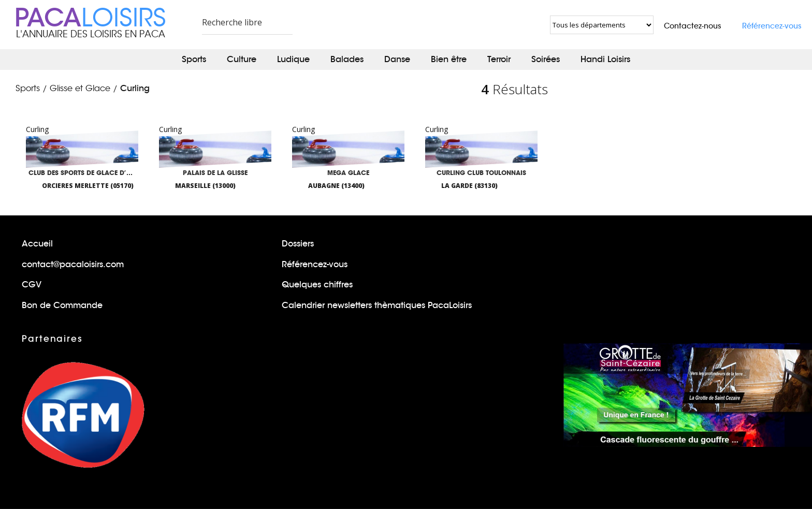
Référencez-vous (772, 26)
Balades (347, 59)
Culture (242, 59)
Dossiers (298, 244)
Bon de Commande (62, 305)
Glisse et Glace (80, 89)
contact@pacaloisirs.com (73, 264)
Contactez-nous (693, 26)
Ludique (293, 59)
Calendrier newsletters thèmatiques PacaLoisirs (377, 305)
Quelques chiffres (317, 285)
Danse (397, 59)
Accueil (37, 244)
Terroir (499, 59)
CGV (32, 285)
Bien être (449, 59)
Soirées (546, 59)
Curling (135, 88)
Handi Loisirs (605, 59)
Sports (194, 59)
